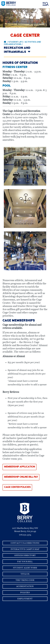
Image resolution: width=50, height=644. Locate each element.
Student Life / (17, 42)
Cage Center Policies (17, 487)
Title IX (25, 574)
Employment (25, 599)
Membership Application (20, 467)
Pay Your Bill (25, 562)
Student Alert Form (25, 568)
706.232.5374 (25, 535)
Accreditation (25, 586)
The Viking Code (25, 580)
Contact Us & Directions (25, 543)
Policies (25, 593)
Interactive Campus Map (25, 549)
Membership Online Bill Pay (21, 477)
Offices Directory (25, 555)
